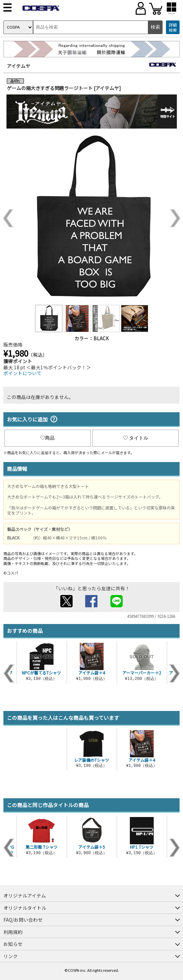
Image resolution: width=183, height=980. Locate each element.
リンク (11, 956)
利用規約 (13, 932)
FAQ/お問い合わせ (23, 920)
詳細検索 (173, 27)
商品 (47, 438)
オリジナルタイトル (25, 908)
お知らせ (13, 944)
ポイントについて (22, 373)
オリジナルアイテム (25, 895)
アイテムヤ (19, 66)
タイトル (136, 438)
